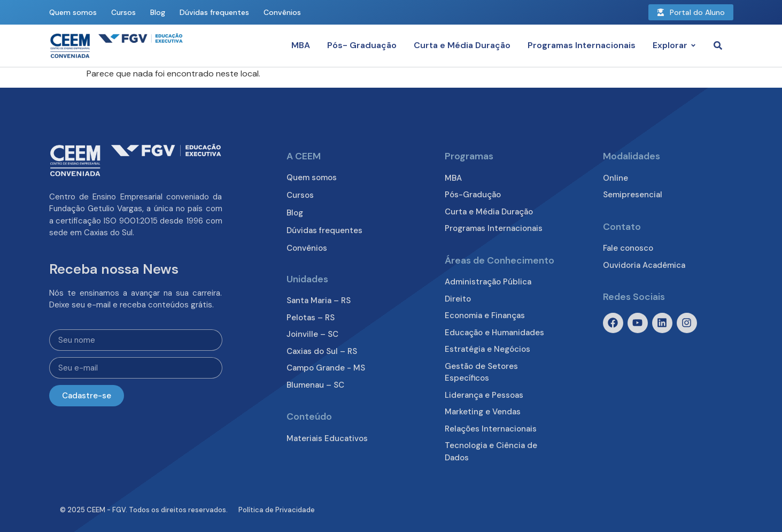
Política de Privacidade (277, 510)
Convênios (282, 12)
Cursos (123, 12)
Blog (158, 12)
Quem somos (73, 12)
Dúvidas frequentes (214, 12)
